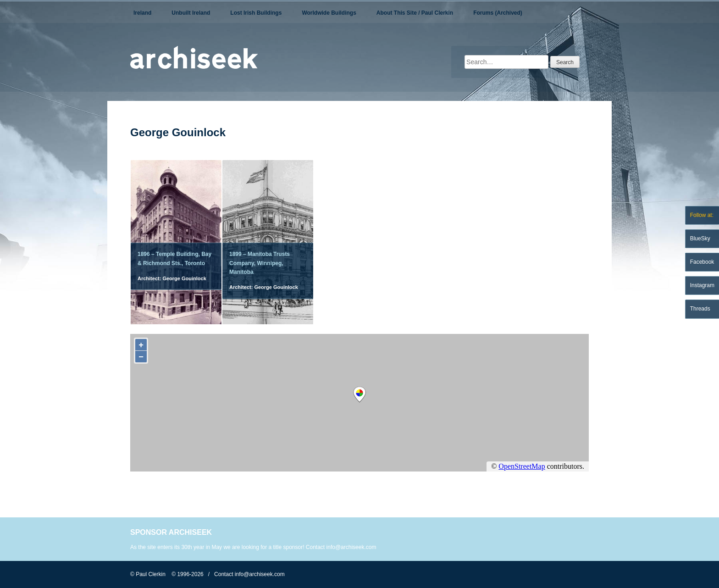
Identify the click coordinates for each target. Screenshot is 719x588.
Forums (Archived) (498, 13)
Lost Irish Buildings (256, 13)
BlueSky (700, 239)
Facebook (702, 262)
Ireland (142, 13)
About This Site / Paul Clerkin (415, 13)
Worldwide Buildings (329, 13)
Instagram (702, 285)
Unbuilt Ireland (191, 13)
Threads (700, 309)
